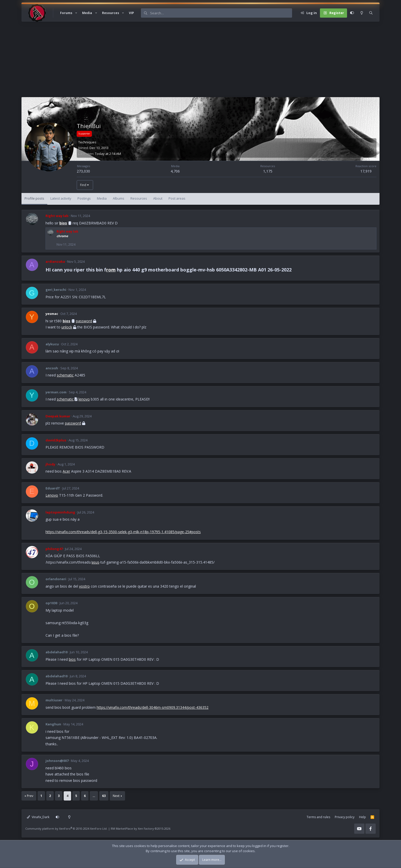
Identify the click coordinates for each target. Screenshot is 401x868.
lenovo (84, 399)
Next (116, 796)
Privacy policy (345, 817)
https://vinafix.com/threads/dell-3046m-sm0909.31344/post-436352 (153, 707)
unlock (67, 327)
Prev (30, 796)
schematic (65, 375)
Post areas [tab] (177, 198)
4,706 (175, 171)
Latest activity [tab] (61, 198)
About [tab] (158, 198)
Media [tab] (102, 198)
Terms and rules (318, 817)
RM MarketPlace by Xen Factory (141, 829)
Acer (66, 471)
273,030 (83, 171)
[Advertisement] (175, 61)
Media (87, 13)
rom (111, 270)
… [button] (94, 796)
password (84, 321)
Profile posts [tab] (34, 198)
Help (363, 817)
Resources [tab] (139, 198)
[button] (76, 13)
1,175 (268, 171)
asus (95, 562)
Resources (111, 13)
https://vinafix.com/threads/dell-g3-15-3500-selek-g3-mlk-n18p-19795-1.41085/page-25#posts (123, 532)
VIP (131, 13)
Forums (66, 13)
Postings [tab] (84, 198)
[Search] (221, 13)
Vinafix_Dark (38, 817)
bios (63, 223)
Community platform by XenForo (66, 829)
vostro (84, 586)
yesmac (52, 314)
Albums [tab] (119, 198)
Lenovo (52, 495)
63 (104, 796)
